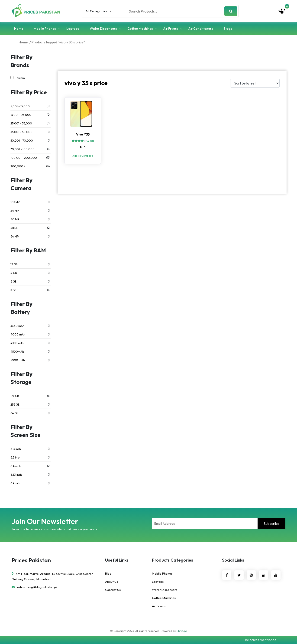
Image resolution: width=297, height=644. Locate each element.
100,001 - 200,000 (24, 158)
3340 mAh (17, 326)
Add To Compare (83, 156)
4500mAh (17, 352)
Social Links (233, 560)
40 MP (15, 219)
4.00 (91, 141)
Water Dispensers (103, 29)
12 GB (14, 264)
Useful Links (117, 560)
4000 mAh (18, 334)
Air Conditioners (201, 29)
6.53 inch (16, 475)
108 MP (15, 202)
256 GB (15, 405)
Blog (108, 573)
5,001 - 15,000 (20, 106)
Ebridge (182, 631)
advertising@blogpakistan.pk (34, 587)
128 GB (15, 396)
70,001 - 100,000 (23, 149)
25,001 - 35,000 (21, 123)
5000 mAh (18, 360)
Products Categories (173, 560)
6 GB (13, 281)
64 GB (14, 413)
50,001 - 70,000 (22, 141)
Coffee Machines (140, 29)
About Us (111, 582)
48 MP (14, 228)
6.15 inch (16, 449)
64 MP (15, 236)
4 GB (14, 273)
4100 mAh (17, 343)
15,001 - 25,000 (21, 115)
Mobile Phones (45, 29)
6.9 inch (15, 483)
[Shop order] (255, 83)
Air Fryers (171, 29)
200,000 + (18, 166)
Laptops (73, 29)
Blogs (228, 29)
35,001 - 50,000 (21, 132)
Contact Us (113, 590)
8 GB (13, 290)
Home (19, 29)
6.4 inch (16, 466)
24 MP (15, 211)
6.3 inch (15, 457)
